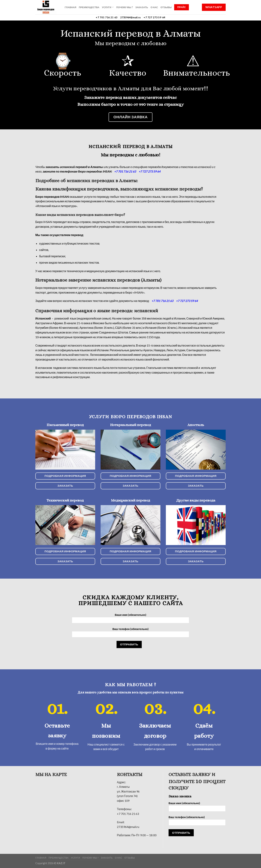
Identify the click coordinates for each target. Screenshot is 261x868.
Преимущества (89, 7)
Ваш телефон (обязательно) (130, 634)
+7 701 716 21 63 (107, 17)
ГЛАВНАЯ (71, 7)
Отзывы (166, 7)
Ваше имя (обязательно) (130, 620)
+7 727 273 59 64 (154, 17)
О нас (154, 7)
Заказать (142, 7)
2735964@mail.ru (130, 17)
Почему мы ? (124, 7)
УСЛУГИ (108, 7)
